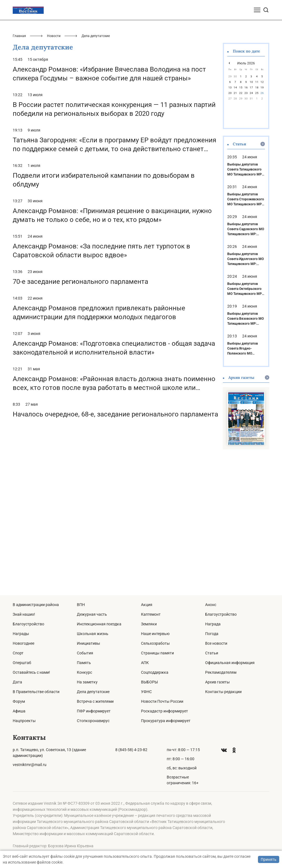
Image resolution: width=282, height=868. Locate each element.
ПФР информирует (94, 711)
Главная (19, 169)
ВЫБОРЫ (149, 682)
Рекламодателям (221, 672)
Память (84, 663)
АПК (145, 663)
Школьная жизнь (93, 634)
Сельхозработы (155, 643)
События (85, 653)
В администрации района (36, 605)
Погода (212, 634)
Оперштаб (22, 663)
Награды (21, 634)
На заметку (87, 682)
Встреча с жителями (95, 701)
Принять (269, 859)
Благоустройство (28, 624)
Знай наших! (24, 614)
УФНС (146, 692)
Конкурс (84, 672)
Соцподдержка (155, 672)
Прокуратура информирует (166, 721)
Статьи (212, 653)
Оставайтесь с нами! (31, 672)
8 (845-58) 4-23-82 (131, 750)
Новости (54, 169)
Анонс (211, 605)
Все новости (216, 643)
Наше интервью (155, 634)
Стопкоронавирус (93, 721)
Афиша (19, 711)
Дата (17, 682)
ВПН (81, 605)
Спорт (18, 653)
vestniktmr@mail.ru (30, 765)
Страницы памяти (157, 653)
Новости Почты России (162, 701)
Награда (213, 624)
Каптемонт (151, 614)
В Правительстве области (36, 692)
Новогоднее (23, 643)
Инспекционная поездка (99, 624)
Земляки (149, 624)
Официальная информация (230, 663)
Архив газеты (217, 682)
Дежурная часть (92, 614)
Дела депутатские (93, 692)
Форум (19, 701)
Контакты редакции (223, 692)
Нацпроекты (24, 721)
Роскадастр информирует (164, 711)
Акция (147, 605)
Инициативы (88, 643)
